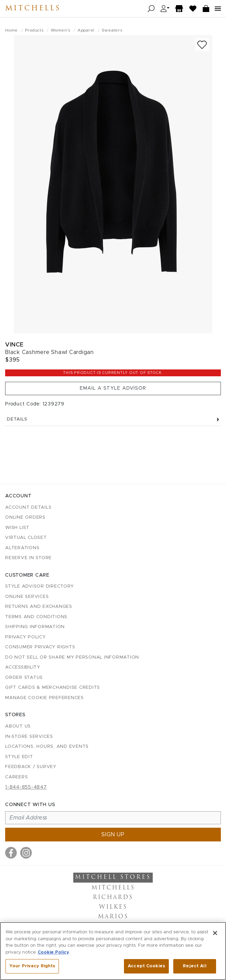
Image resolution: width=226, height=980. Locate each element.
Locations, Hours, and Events (47, 747)
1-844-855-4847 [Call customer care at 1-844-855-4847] (26, 787)
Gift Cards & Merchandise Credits (53, 688)
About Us (18, 726)
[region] (113, 951)
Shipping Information (35, 627)
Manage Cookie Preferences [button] (45, 698)
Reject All (194, 966)
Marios (113, 917)
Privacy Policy (26, 637)
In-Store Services (29, 737)
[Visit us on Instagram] (26, 853)
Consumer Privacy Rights (40, 647)
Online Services (27, 597)
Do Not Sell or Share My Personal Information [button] (72, 657)
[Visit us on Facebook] (11, 853)
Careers (16, 777)
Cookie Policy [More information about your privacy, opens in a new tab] (53, 952)
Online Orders (25, 517)
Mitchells (33, 9)
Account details (28, 507)
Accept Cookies (146, 966)
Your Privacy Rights (32, 966)
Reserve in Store (28, 558)
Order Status (24, 678)
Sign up (113, 835)
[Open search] (151, 9)
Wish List (17, 528)
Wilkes (113, 907)
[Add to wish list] (202, 45)
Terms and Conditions (36, 617)
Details (113, 419)
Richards (113, 898)
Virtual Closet (26, 538)
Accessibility (23, 667)
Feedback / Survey (31, 767)
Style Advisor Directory (39, 586)
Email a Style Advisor (113, 388)
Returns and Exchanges (39, 607)
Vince (14, 345)
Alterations (22, 548)
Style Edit (19, 757)
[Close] (215, 933)
